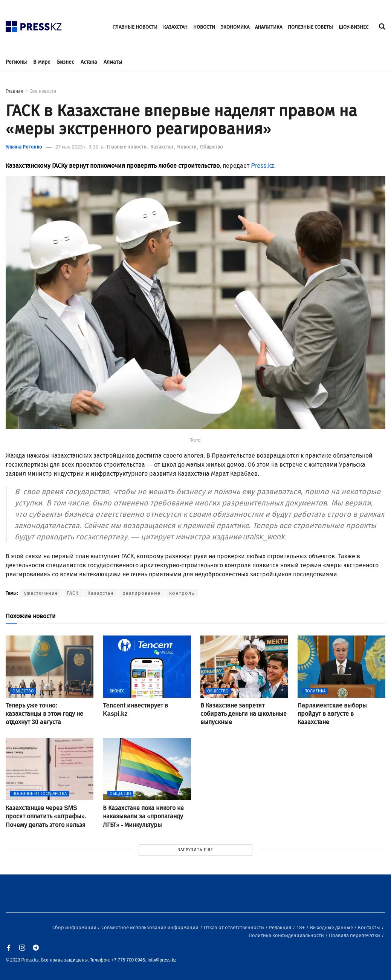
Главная (15, 91)
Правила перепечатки (355, 935)
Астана (89, 62)
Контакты (370, 927)
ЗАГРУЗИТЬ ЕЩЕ (195, 850)
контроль (182, 593)
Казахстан (162, 147)
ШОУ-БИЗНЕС (354, 27)
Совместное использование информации (150, 927)
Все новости (43, 91)
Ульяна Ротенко (24, 147)
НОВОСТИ (204, 27)
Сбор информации (75, 927)
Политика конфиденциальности (287, 935)
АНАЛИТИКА (269, 27)
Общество (212, 147)
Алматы (113, 62)
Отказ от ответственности (234, 927)
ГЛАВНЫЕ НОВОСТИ (135, 27)
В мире (42, 62)
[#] (34, 24)
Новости (187, 147)
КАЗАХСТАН (175, 27)
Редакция (281, 927)
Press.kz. (264, 166)
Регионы (16, 62)
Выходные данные (332, 927)
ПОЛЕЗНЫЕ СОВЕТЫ (310, 27)
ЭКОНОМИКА (235, 27)
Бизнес (66, 62)
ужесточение (41, 593)
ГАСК (73, 593)
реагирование (141, 593)
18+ (301, 927)
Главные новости (127, 147)
